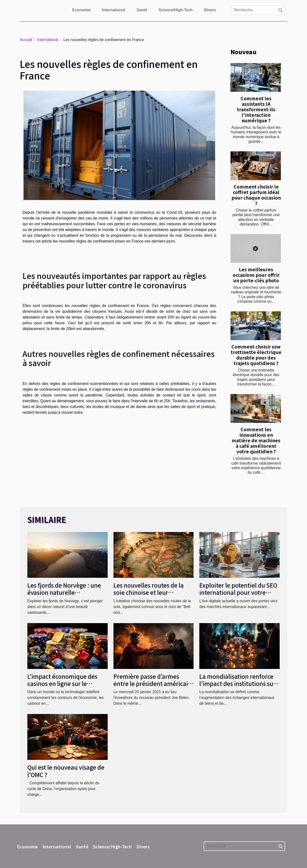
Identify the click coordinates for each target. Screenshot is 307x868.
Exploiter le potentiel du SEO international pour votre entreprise (238, 592)
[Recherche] (258, 10)
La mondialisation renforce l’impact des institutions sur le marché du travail (237, 684)
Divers (210, 10)
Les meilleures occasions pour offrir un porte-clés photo (256, 275)
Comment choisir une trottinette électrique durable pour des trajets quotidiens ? (256, 355)
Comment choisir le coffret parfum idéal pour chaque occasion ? (256, 195)
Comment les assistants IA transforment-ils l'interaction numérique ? (256, 109)
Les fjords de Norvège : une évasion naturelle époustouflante (64, 592)
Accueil (26, 40)
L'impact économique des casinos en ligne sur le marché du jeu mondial (62, 684)
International (114, 10)
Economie (81, 10)
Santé (142, 10)
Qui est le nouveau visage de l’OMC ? (66, 771)
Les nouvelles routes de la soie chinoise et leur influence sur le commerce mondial (149, 596)
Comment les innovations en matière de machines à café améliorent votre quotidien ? (256, 440)
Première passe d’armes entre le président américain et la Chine (153, 684)
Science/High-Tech (176, 10)
